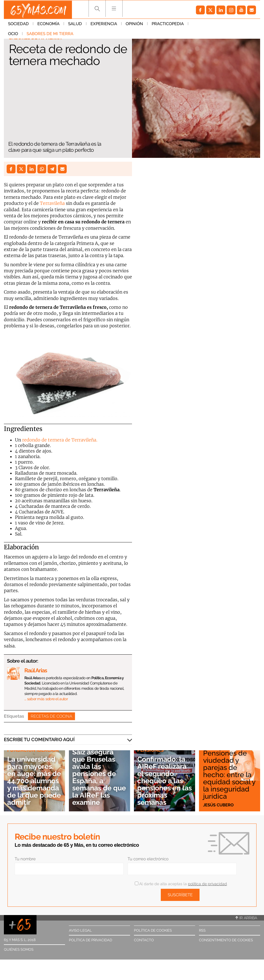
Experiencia (104, 25)
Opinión (134, 25)
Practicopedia (168, 25)
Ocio (197, 25)
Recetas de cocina (51, 716)
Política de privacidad (90, 940)
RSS (202, 930)
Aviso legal (80, 930)
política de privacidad (207, 884)
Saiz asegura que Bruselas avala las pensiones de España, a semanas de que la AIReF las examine (99, 777)
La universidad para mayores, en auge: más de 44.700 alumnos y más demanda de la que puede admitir (33, 777)
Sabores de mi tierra (31, 35)
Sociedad (18, 25)
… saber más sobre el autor (46, 699)
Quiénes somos (19, 949)
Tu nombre (25, 859)
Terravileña (52, 203)
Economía (48, 25)
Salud (75, 25)
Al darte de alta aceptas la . (181, 884)
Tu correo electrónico (148, 859)
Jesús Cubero (218, 805)
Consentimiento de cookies (226, 940)
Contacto (144, 940)
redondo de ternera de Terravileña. (60, 440)
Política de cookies (153, 930)
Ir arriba (246, 918)
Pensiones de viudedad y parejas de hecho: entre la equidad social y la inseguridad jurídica (229, 774)
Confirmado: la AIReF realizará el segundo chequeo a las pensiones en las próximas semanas (163, 781)
